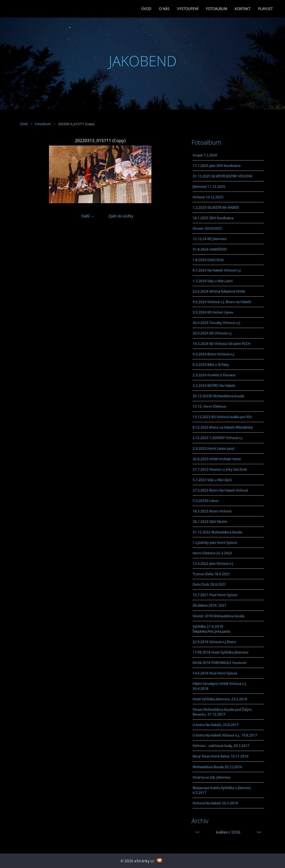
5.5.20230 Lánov (206, 501)
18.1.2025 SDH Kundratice (213, 218)
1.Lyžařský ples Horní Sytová (215, 542)
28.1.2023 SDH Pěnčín (210, 522)
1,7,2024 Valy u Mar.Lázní (213, 281)
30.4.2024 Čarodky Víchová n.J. (217, 323)
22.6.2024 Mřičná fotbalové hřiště (219, 291)
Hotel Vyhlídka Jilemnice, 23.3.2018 (220, 699)
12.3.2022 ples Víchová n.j (213, 563)
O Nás (164, 9)
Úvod (146, 9)
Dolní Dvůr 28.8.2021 (209, 584)
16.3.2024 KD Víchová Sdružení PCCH (221, 344)
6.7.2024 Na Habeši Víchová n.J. (217, 270)
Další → (88, 216)
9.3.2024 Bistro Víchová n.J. (214, 354)
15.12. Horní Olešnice (209, 406)
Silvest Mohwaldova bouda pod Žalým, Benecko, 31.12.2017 (222, 712)
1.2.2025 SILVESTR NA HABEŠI (216, 207)
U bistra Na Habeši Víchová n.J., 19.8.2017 (225, 735)
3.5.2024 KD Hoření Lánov (213, 312)
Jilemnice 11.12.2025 (209, 186)
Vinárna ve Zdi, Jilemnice (211, 777)
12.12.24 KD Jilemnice (210, 239)
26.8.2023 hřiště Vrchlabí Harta (217, 459)
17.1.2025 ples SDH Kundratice (217, 166)
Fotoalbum (217, 9)
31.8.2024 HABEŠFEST (210, 249)
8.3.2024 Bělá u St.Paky (211, 364)
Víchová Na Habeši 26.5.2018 (215, 803)
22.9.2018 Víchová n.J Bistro (214, 642)
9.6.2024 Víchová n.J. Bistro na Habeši (222, 302)
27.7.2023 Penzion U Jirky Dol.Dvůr (220, 469)
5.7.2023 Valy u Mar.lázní (212, 480)
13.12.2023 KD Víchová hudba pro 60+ (223, 417)
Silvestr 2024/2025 (207, 228)
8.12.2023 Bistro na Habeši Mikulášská (223, 427)
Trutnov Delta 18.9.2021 (211, 574)
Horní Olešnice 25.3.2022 (212, 553)
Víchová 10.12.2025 (208, 197)
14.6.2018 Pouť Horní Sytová (215, 673)
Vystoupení (188, 9)
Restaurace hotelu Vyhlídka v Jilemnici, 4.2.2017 (222, 790)
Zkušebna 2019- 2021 (210, 605)
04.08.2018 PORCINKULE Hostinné (219, 663)
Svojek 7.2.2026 (205, 155)
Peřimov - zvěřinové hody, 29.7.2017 (221, 746)
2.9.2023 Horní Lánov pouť (213, 448)
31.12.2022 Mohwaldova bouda (217, 532)
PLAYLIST (265, 9)
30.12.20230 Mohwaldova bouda (218, 396)
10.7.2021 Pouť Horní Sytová (215, 595)
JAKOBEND (143, 61)
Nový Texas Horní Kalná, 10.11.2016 (221, 756)
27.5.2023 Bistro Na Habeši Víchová (220, 490)
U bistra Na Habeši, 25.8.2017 (216, 725)
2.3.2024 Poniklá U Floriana (214, 375)
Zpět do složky (121, 216)
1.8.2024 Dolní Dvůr (208, 260)
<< (197, 832)
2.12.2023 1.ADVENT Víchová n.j (218, 438)
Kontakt (243, 9)
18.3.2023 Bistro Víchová (212, 511)
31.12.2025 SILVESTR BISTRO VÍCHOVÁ (222, 176)
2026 (236, 832)
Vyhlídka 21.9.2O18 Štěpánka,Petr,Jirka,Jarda (211, 629)
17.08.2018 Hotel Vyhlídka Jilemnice (220, 652)
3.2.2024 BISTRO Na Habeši (214, 385)
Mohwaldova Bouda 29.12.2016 (217, 767)
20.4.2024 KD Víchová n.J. (212, 333)
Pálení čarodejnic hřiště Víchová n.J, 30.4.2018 (220, 686)
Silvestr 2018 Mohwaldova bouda (218, 616)
